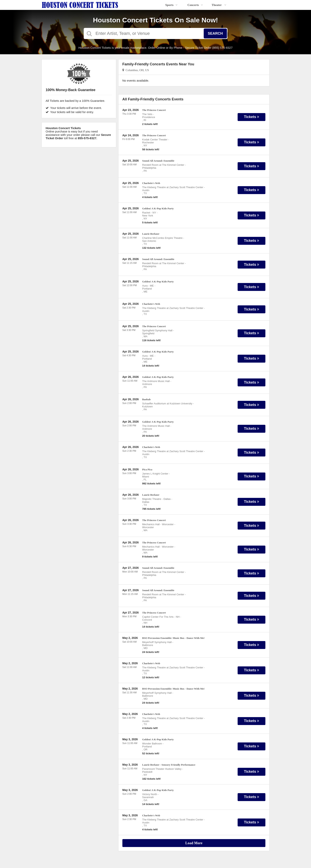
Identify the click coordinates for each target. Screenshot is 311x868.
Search (215, 33)
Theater (219, 5)
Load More (194, 843)
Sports (171, 5)
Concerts (195, 5)
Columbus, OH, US (136, 70)
